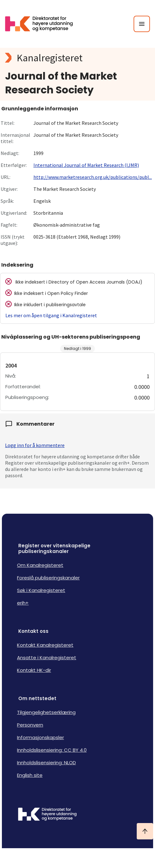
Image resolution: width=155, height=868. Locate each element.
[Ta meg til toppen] (145, 831)
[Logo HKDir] (77, 815)
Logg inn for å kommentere (35, 445)
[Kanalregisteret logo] (77, 58)
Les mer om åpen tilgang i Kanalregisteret (51, 315)
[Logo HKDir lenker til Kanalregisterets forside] (43, 24)
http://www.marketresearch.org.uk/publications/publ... (93, 177)
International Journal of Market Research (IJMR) (86, 165)
